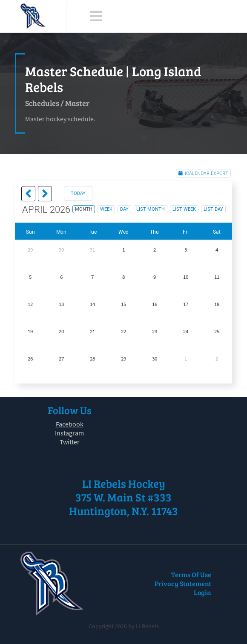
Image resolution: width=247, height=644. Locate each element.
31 (92, 250)
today (78, 193)
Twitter (70, 442)
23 (155, 331)
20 (61, 331)
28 (92, 359)
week (106, 209)
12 (30, 304)
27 (61, 359)
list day (213, 209)
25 (217, 331)
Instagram (69, 433)
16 (155, 304)
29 (30, 250)
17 (186, 304)
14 (92, 304)
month (84, 209)
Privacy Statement (183, 583)
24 (186, 331)
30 (61, 250)
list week (184, 209)
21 (92, 331)
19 (30, 331)
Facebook (70, 424)
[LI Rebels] (33, 16)
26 (30, 359)
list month (151, 209)
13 (61, 304)
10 (186, 277)
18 (217, 304)
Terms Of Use (191, 574)
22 (123, 331)
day (124, 209)
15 (123, 304)
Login (202, 592)
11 (217, 277)
